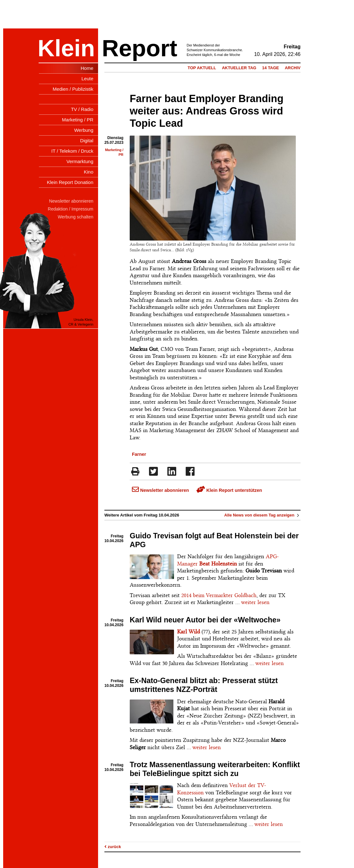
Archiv (293, 68)
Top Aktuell (202, 68)
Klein (66, 48)
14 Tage (271, 68)
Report (140, 48)
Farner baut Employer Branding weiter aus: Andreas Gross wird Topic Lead (207, 111)
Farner (139, 454)
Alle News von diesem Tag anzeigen (262, 515)
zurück (113, 847)
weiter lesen (255, 602)
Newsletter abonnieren (160, 490)
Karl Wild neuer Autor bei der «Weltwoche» (205, 620)
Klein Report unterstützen (229, 490)
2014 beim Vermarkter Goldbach (219, 595)
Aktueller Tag (239, 68)
